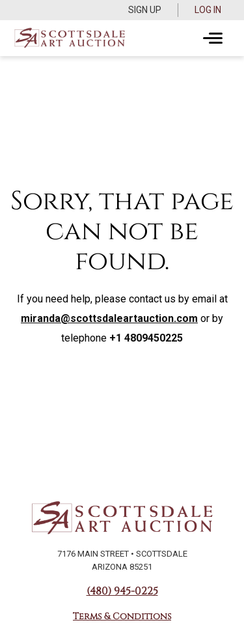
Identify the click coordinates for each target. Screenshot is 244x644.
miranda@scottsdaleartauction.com (109, 318)
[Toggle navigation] (213, 38)
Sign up (145, 10)
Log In (208, 10)
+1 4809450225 (146, 338)
